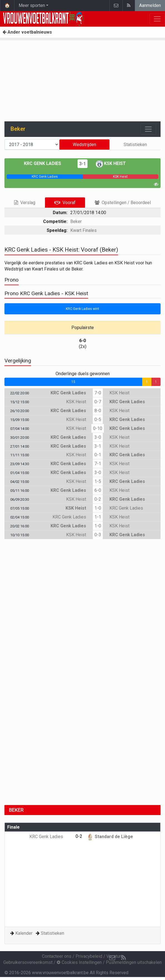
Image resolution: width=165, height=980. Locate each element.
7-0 (98, 393)
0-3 (98, 535)
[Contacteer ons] (112, 958)
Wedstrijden (84, 145)
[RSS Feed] (123, 958)
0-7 (98, 402)
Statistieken (135, 145)
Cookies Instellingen (79, 962)
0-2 (98, 499)
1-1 (98, 517)
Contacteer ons (57, 956)
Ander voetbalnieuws (27, 32)
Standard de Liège (110, 837)
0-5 (98, 419)
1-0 (98, 508)
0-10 (98, 428)
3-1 (82, 164)
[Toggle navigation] (148, 129)
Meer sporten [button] (32, 5)
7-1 (98, 464)
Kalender (24, 933)
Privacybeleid (89, 956)
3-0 (98, 437)
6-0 (98, 490)
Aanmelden (150, 5)
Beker (76, 221)
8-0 (98, 411)
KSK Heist (111, 163)
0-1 (98, 455)
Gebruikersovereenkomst (28, 962)
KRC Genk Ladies (47, 163)
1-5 (98, 481)
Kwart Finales (83, 230)
